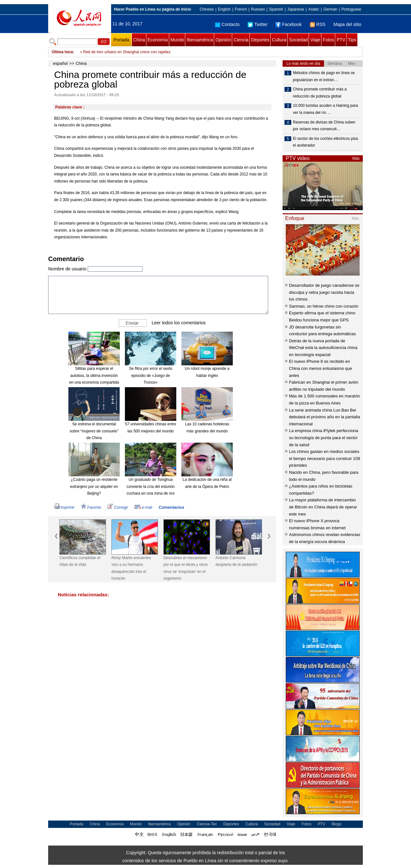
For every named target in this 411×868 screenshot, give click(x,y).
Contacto (227, 24)
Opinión (223, 40)
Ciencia (241, 40)
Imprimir (64, 507)
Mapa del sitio (347, 24)
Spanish (276, 9)
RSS (318, 24)
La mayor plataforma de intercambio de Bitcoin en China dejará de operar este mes (323, 507)
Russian (258, 9)
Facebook (289, 24)
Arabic (314, 9)
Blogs (337, 824)
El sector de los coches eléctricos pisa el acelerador (325, 142)
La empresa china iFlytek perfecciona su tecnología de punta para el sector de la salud (324, 438)
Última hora (62, 52)
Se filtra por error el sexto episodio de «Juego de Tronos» (151, 375)
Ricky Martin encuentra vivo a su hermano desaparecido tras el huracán (131, 568)
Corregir (118, 507)
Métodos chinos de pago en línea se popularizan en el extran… (324, 76)
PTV (341, 40)
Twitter (258, 24)
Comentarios (171, 507)
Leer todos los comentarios (179, 323)
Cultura (279, 40)
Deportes (260, 40)
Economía (158, 40)
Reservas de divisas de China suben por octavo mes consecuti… (324, 126)
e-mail (144, 507)
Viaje (315, 40)
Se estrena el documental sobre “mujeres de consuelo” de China (94, 431)
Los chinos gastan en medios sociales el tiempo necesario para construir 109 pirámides (324, 458)
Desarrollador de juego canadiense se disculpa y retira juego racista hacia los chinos (324, 292)
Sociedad (298, 40)
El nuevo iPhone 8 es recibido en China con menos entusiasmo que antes (321, 368)
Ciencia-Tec (207, 824)
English (224, 9)
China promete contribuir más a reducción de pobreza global (320, 93)
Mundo (177, 40)
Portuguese (351, 9)
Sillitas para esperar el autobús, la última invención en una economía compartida (94, 375)
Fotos (328, 40)
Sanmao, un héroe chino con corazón (324, 306)
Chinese (207, 9)
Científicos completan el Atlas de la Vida (80, 561)
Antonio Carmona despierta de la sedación (236, 561)
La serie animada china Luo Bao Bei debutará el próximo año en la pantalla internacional (324, 417)
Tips (352, 40)
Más (356, 158)
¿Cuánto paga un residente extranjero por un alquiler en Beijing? (94, 486)
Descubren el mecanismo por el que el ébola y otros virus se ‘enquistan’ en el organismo (186, 568)
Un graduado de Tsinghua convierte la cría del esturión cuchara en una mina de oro (151, 486)
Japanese (296, 9)
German (330, 9)
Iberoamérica (200, 40)
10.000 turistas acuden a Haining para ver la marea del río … (325, 109)
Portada (121, 40)
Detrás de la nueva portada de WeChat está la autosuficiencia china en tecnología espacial (323, 348)
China (139, 40)
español (60, 63)
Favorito (91, 507)
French (241, 9)
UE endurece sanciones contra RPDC (115, 51)
